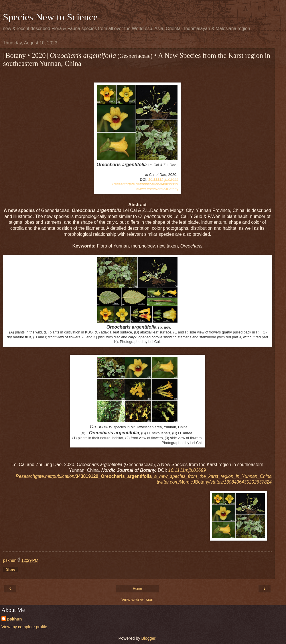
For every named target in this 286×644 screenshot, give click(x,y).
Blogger (148, 638)
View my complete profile (24, 627)
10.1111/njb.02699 (163, 180)
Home (137, 589)
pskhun (14, 619)
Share (11, 570)
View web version (137, 600)
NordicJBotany (157, 189)
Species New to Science (50, 17)
